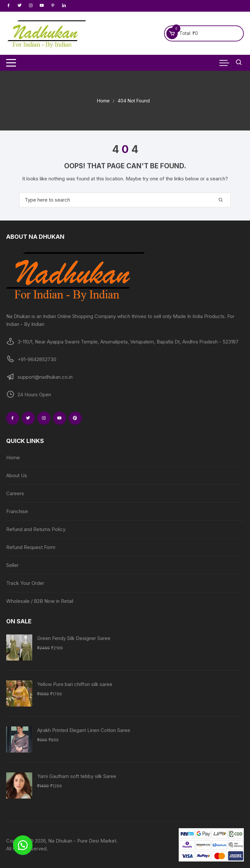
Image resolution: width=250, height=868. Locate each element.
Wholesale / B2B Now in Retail (40, 601)
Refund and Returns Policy (36, 529)
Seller (12, 565)
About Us (17, 475)
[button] (23, 845)
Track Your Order (25, 583)
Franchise (17, 511)
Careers (15, 493)
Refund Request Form (31, 547)
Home (13, 457)
